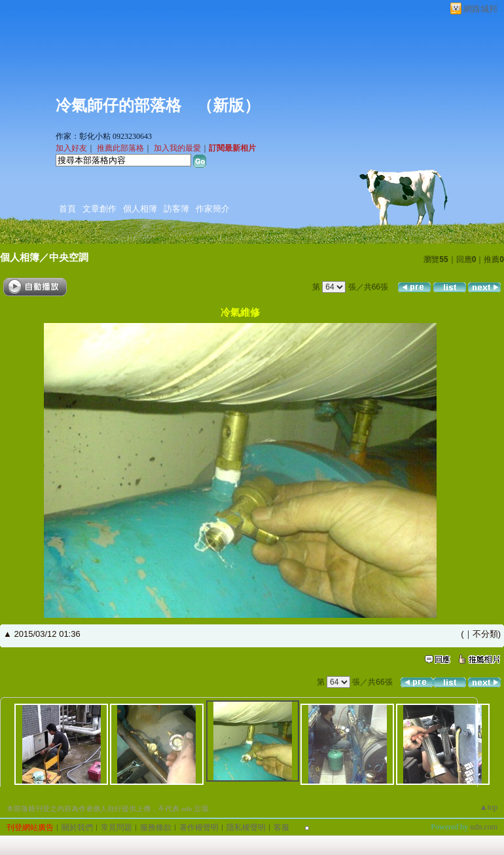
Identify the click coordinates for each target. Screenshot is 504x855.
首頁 (67, 209)
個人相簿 (140, 209)
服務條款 (156, 827)
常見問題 (117, 827)
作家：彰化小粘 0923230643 (104, 136)
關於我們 (77, 827)
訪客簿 (176, 209)
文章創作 (99, 209)
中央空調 (69, 257)
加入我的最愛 (177, 148)
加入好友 (71, 148)
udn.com (484, 827)
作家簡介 (213, 209)
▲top (489, 807)
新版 (228, 105)
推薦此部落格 (120, 148)
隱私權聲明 (246, 827)
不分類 (485, 634)
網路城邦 (480, 9)
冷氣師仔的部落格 (118, 105)
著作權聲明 (199, 827)
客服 (281, 827)
